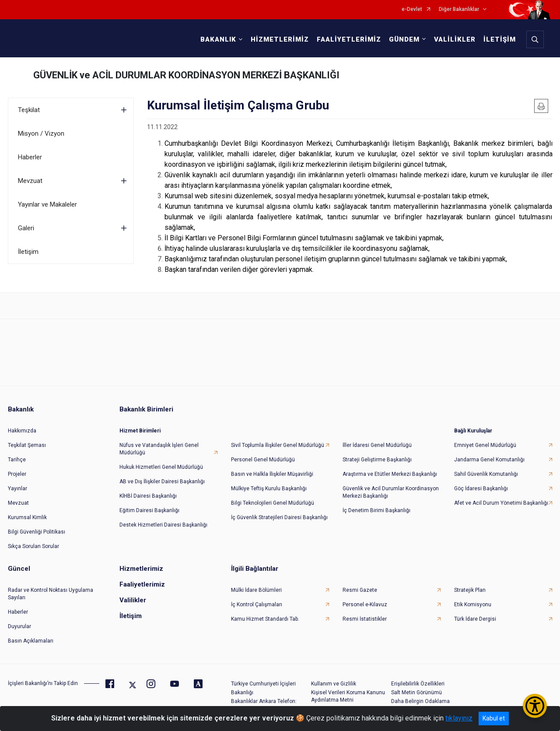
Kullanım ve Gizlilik (334, 684)
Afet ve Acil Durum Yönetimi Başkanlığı (501, 503)
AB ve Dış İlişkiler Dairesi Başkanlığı (162, 481)
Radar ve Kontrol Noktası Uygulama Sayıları (51, 594)
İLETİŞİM (500, 39)
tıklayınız (459, 718)
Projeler (17, 474)
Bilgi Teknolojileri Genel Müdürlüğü (273, 503)
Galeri (26, 228)
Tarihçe (17, 460)
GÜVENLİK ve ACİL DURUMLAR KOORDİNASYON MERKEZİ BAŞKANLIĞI (186, 75)
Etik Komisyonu (473, 604)
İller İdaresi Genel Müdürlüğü (377, 445)
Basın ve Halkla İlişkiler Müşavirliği (272, 474)
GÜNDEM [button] (404, 39)
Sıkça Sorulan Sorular (33, 546)
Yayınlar (17, 489)
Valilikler (133, 600)
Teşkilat (29, 110)
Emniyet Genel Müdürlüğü (485, 445)
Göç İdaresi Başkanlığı (481, 489)
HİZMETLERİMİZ (280, 39)
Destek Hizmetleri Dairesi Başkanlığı (163, 525)
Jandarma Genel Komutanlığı (489, 460)
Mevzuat (30, 181)
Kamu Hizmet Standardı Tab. (265, 619)
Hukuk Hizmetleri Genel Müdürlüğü (161, 467)
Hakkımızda (22, 431)
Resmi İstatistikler (365, 619)
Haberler (30, 157)
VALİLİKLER (455, 39)
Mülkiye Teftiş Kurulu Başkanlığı (269, 489)
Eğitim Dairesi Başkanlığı (149, 510)
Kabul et (494, 718)
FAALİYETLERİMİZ (349, 39)
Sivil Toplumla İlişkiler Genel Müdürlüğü (278, 445)
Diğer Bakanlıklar (459, 9)
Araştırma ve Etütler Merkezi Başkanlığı (390, 474)
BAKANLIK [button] (218, 39)
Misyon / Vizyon (41, 134)
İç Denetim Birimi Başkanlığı (376, 510)
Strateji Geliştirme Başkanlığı (377, 460)
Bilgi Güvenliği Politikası (37, 532)
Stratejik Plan (470, 590)
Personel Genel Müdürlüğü (263, 460)
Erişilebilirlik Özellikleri (418, 684)
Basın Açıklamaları (31, 641)
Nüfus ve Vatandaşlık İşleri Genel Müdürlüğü (159, 449)
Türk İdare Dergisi (475, 619)
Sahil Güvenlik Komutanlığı (486, 474)
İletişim (28, 252)
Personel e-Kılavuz (365, 604)
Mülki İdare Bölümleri (256, 590)
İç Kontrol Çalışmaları (257, 604)
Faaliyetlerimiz (142, 584)
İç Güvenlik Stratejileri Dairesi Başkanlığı (279, 517)
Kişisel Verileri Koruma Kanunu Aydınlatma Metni (348, 696)
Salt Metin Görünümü (416, 692)
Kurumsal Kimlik (27, 517)
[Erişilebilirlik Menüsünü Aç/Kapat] (535, 706)
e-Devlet (412, 9)
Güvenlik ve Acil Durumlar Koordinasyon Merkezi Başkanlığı (391, 492)
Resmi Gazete (360, 590)
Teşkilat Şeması (27, 445)
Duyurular (19, 626)
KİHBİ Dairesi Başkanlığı (148, 496)
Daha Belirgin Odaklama (420, 701)
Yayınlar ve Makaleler (47, 204)
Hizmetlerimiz (141, 569)
